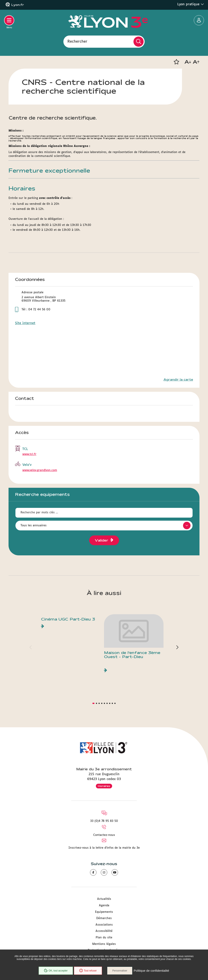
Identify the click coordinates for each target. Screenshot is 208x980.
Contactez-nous (104, 835)
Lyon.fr (18, 5)
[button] (176, 62)
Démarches (104, 918)
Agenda (104, 906)
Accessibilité (104, 931)
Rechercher (77, 41)
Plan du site (104, 938)
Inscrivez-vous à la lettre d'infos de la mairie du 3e (104, 848)
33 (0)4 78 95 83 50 (104, 821)
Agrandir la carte (178, 380)
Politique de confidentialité (151, 971)
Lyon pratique (191, 4)
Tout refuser (88, 971)
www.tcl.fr (29, 454)
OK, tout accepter (56, 971)
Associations (104, 925)
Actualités (104, 899)
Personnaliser (120, 971)
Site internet (25, 323)
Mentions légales (104, 944)
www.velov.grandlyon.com (40, 470)
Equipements (104, 912)
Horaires (104, 786)
